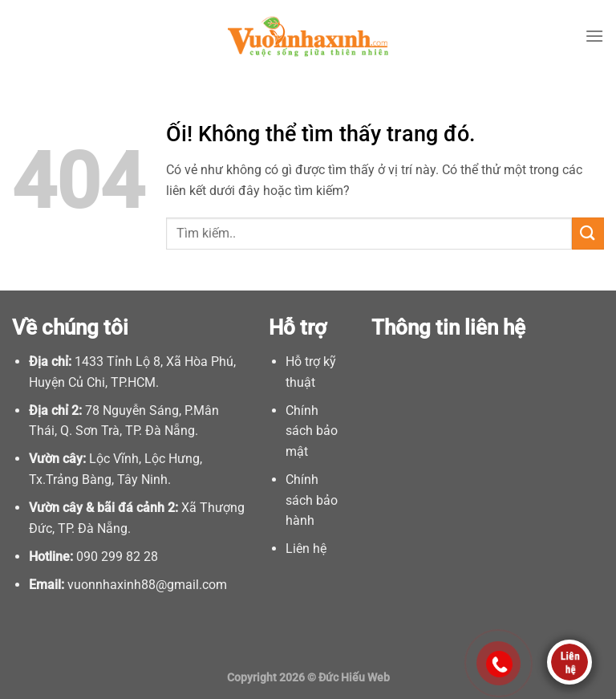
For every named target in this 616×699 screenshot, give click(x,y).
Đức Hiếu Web (354, 678)
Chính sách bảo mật (312, 431)
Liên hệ (306, 549)
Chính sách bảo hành (312, 500)
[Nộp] (588, 233)
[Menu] (594, 36)
